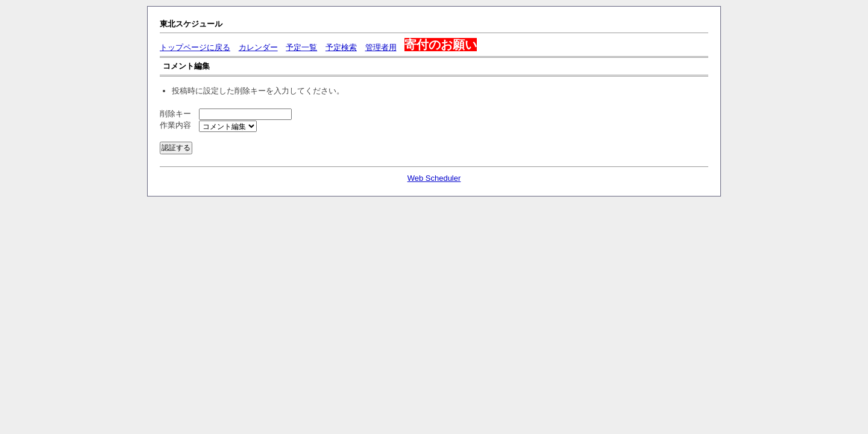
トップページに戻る (195, 47)
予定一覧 (301, 47)
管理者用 (381, 47)
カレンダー (258, 47)
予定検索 (341, 47)
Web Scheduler (434, 178)
